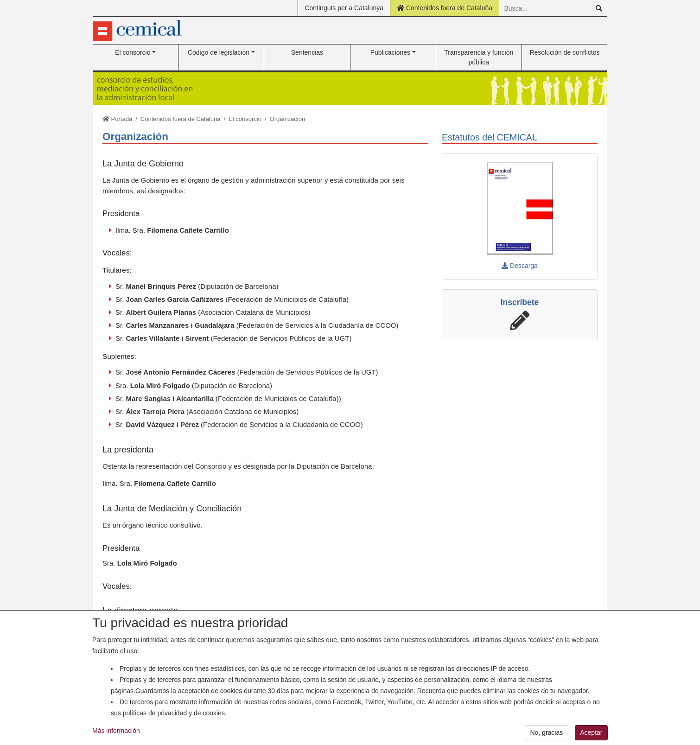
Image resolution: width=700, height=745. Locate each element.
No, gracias (546, 736)
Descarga (520, 266)
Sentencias (307, 52)
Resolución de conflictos (564, 52)
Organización (288, 119)
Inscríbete (520, 302)
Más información (116, 734)
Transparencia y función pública (479, 57)
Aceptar (591, 736)
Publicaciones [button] (390, 52)
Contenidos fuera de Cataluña (445, 8)
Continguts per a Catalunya (344, 8)
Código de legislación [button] (219, 52)
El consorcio (245, 119)
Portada (117, 119)
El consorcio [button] (133, 52)
